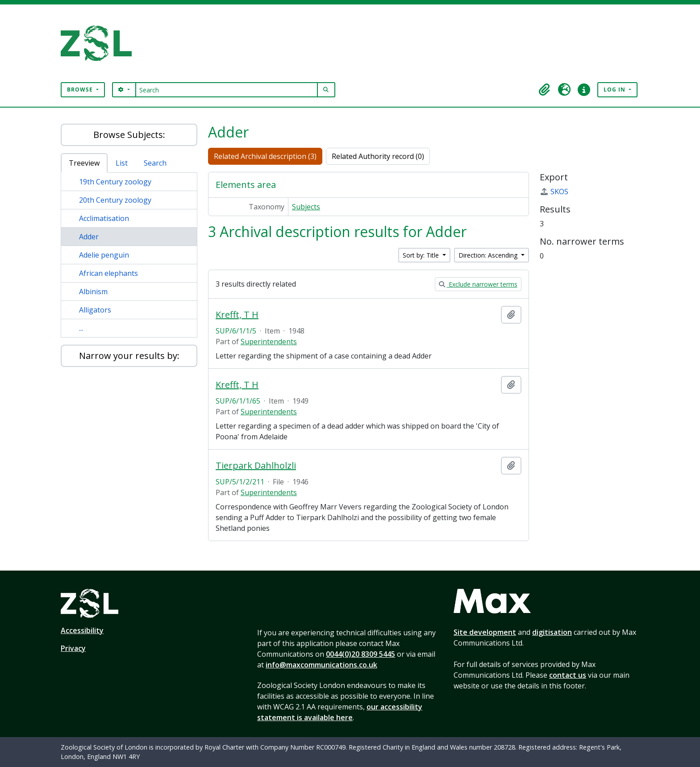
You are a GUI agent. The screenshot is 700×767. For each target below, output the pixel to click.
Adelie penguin (104, 255)
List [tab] (122, 163)
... (81, 328)
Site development (485, 632)
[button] (545, 90)
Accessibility (82, 630)
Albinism (93, 292)
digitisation (552, 632)
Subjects (306, 207)
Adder (89, 237)
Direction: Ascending (489, 255)
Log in (615, 90)
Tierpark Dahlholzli (256, 466)
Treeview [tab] (84, 163)
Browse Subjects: (129, 135)
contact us (568, 675)
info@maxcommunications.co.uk (321, 665)
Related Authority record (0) (378, 156)
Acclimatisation (104, 218)
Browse (81, 90)
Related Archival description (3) (265, 156)
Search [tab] (155, 163)
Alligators (95, 310)
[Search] (227, 90)
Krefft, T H (237, 315)
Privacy (73, 648)
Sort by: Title (422, 255)
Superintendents (269, 342)
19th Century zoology (115, 182)
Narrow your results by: (129, 356)
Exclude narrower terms (478, 284)
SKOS (554, 192)
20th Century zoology (115, 200)
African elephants (108, 273)
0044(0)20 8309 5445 (360, 654)
